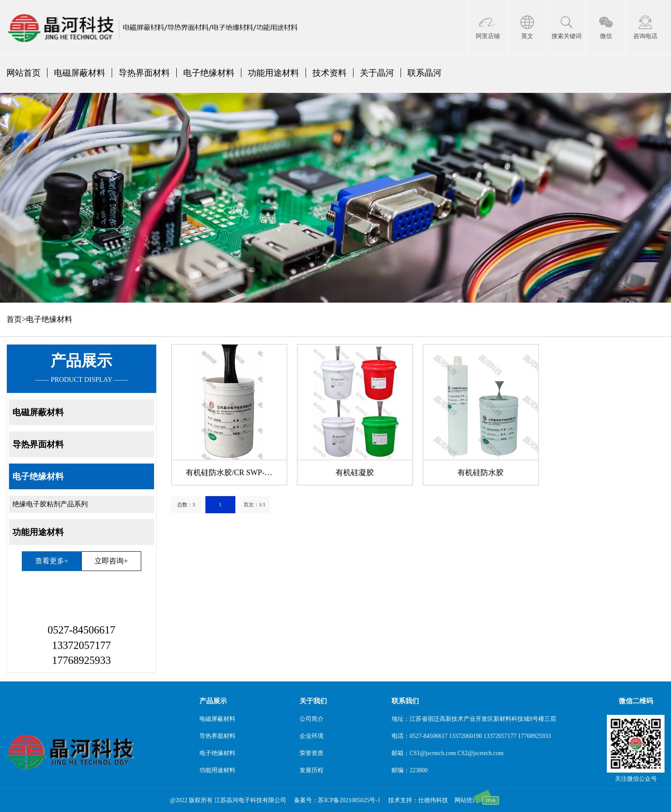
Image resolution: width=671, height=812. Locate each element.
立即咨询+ (111, 561)
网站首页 (24, 73)
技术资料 (330, 73)
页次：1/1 (254, 505)
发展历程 (312, 770)
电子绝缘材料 (209, 73)
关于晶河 (377, 73)
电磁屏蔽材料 (80, 73)
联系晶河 (425, 73)
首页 (14, 319)
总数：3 (186, 505)
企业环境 (312, 736)
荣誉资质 (312, 753)
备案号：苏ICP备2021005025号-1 (337, 800)
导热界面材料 (144, 73)
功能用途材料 (273, 73)
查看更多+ (52, 561)
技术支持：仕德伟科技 (418, 800)
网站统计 (466, 800)
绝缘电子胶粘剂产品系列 (50, 504)
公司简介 (312, 719)
